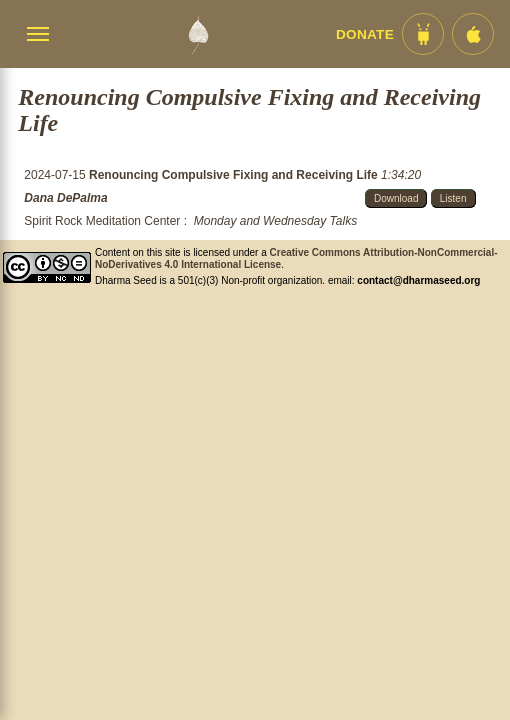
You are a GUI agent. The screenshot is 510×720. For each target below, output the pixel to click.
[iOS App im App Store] (473, 34)
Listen (453, 198)
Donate (365, 34)
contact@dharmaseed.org (418, 280)
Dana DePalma (65, 198)
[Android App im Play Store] (423, 34)
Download (396, 198)
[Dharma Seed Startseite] (198, 34)
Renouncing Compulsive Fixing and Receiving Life (235, 175)
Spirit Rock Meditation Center (102, 221)
